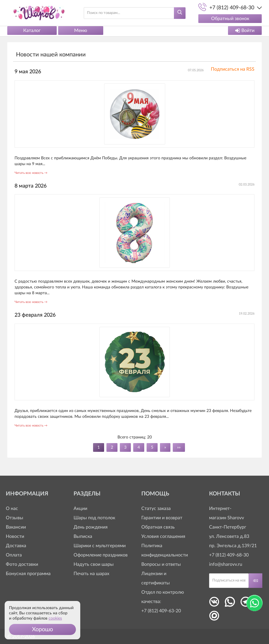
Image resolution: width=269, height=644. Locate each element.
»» (179, 447)
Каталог (32, 31)
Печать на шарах (91, 574)
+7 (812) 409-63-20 (161, 611)
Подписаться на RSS (233, 69)
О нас (12, 509)
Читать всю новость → (31, 173)
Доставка (16, 546)
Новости (15, 536)
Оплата (14, 555)
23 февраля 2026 (35, 315)
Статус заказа (156, 509)
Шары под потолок (94, 518)
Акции (80, 509)
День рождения (91, 527)
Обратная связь (158, 527)
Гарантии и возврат (162, 518)
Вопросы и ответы (161, 564)
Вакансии (16, 527)
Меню (81, 31)
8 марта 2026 (31, 186)
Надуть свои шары (94, 564)
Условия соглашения (163, 536)
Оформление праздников (101, 555)
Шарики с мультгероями (100, 546)
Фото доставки (22, 564)
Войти (245, 31)
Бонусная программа (28, 574)
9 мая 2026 (28, 72)
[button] (42, 629)
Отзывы (15, 518)
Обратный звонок (230, 19)
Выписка (83, 536)
